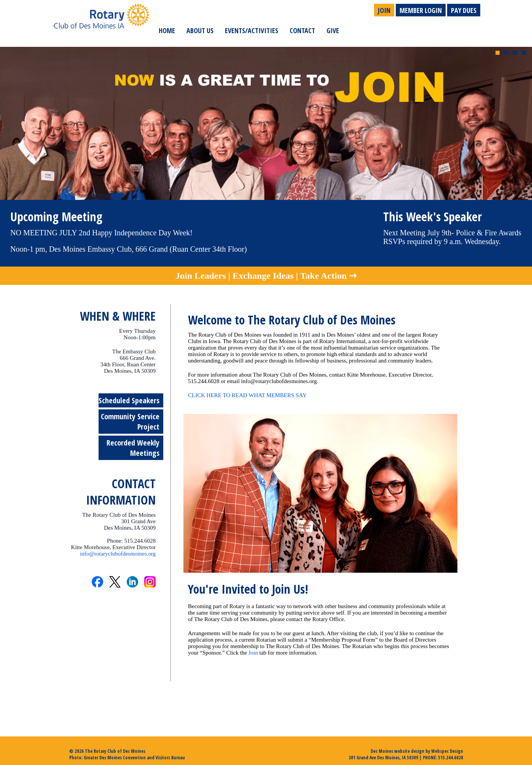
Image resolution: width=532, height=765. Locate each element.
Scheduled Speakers (129, 400)
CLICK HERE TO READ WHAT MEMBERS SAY (247, 395)
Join (384, 10)
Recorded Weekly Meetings (133, 448)
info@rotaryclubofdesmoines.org (118, 554)
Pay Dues (464, 10)
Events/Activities (252, 30)
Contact (302, 30)
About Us (200, 30)
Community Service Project (130, 422)
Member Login (421, 10)
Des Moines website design (397, 751)
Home (167, 30)
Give (333, 30)
